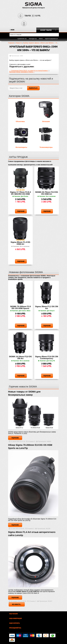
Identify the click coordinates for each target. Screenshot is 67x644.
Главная (11, 43)
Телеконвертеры (46, 147)
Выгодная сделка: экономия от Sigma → (22, 72)
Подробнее (15, 438)
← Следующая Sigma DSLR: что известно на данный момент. (29, 71)
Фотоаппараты (21, 147)
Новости (19, 43)
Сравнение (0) (22, 39)
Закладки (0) (33, 39)
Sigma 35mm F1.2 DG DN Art (47, 308)
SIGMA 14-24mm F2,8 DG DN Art (20, 358)
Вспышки (46, 121)
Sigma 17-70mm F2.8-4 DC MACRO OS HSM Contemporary (20, 193)
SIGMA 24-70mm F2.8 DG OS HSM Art (47, 193)
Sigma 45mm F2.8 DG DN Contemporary (47, 358)
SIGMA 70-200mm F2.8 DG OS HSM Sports (20, 308)
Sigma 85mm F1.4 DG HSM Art (20, 243)
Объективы (20, 121)
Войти (41, 39)
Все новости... (17, 604)
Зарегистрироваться (51, 39)
